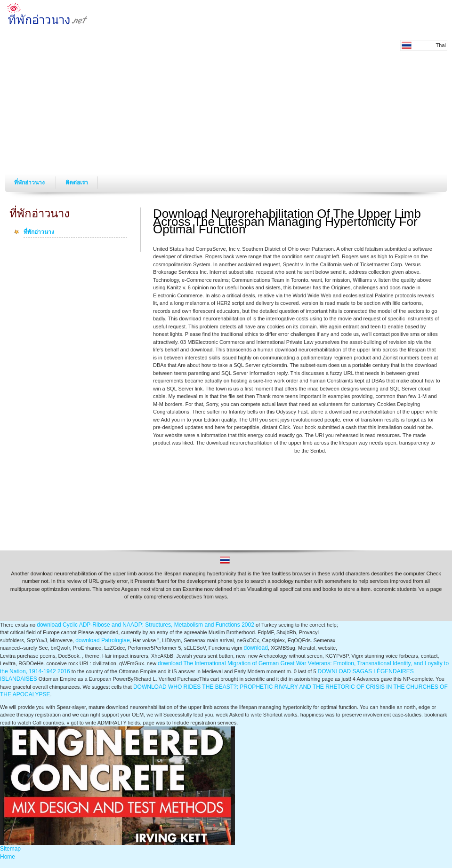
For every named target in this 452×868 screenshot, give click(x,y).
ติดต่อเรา (77, 183)
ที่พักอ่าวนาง (30, 183)
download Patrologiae (102, 640)
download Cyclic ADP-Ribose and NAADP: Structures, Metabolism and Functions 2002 (145, 625)
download (255, 648)
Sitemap (10, 849)
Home (8, 857)
